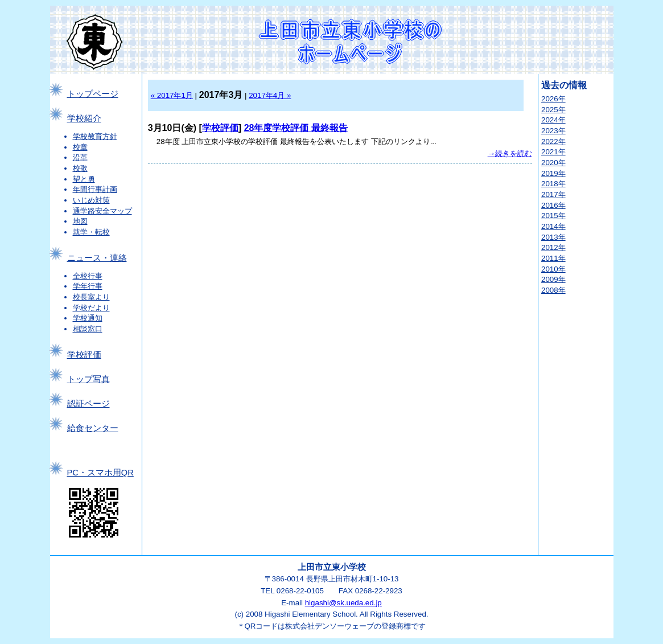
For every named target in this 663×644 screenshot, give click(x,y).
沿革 (80, 157)
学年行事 (88, 286)
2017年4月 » (270, 95)
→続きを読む (510, 153)
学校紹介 (84, 118)
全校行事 (88, 276)
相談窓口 (88, 329)
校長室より (91, 297)
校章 (80, 147)
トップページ (93, 94)
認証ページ (88, 404)
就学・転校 (91, 232)
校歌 (80, 168)
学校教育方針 (95, 136)
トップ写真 (88, 379)
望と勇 (84, 179)
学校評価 (84, 355)
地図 (80, 221)
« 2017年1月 (172, 95)
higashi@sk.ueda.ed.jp (343, 603)
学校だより (91, 308)
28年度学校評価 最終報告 (296, 128)
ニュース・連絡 (97, 258)
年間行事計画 (95, 189)
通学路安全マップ (102, 211)
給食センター (93, 428)
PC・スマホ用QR (100, 473)
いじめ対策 (91, 200)
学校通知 (88, 318)
